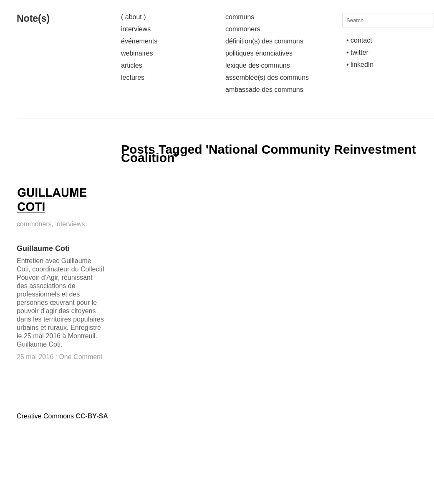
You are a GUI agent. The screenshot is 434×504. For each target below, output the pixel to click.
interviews (136, 29)
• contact (359, 40)
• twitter (357, 52)
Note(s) (33, 18)
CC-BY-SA (92, 416)
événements (139, 41)
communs (240, 17)
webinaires (137, 53)
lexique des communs (258, 65)
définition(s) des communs (264, 41)
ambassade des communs (264, 90)
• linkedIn (360, 65)
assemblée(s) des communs (267, 77)
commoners (243, 29)
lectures (133, 77)
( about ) (134, 17)
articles (132, 65)
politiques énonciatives (259, 53)
